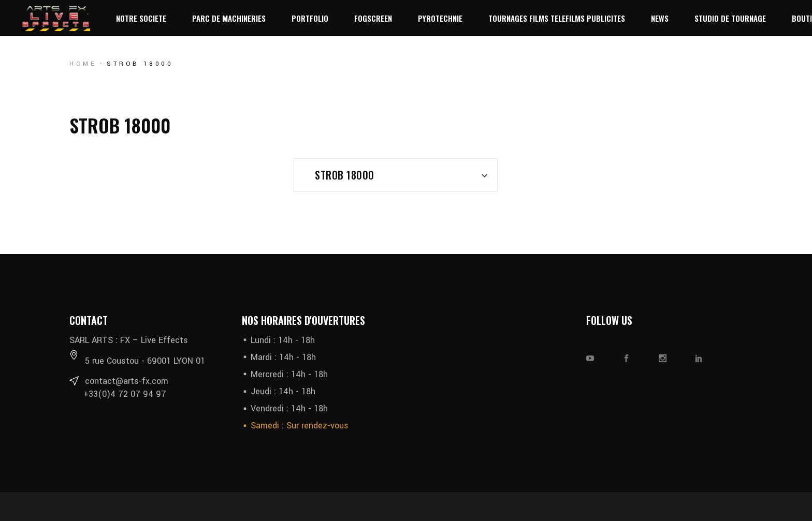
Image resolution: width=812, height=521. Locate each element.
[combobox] (395, 175)
